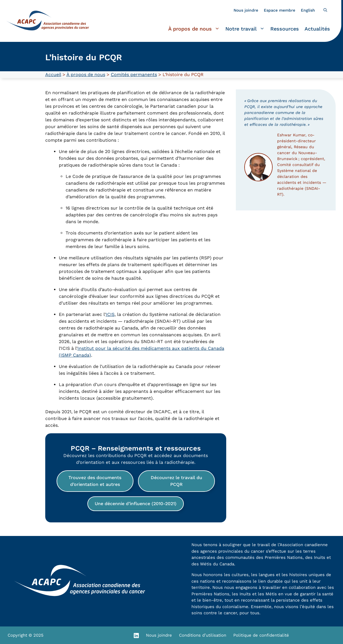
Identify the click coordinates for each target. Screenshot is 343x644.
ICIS (110, 314)
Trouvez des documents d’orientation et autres (95, 481)
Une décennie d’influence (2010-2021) (136, 504)
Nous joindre (246, 10)
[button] (325, 10)
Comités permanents (134, 75)
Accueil (53, 75)
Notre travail (246, 29)
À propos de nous (195, 29)
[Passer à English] (308, 10)
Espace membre (280, 10)
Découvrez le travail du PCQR (176, 481)
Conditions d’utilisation (203, 635)
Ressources (285, 29)
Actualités (317, 29)
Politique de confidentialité (261, 635)
